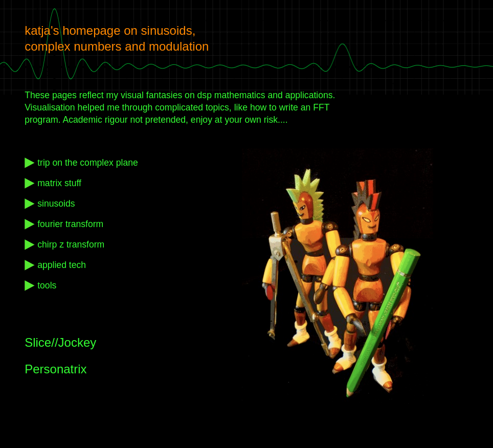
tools (47, 285)
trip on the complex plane (88, 163)
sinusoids (56, 204)
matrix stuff (59, 183)
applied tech (62, 265)
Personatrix (55, 369)
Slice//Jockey (60, 342)
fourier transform (70, 224)
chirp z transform (71, 244)
